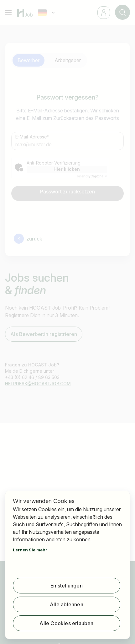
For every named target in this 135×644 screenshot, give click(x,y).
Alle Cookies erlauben (66, 623)
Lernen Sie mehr (30, 550)
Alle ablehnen (67, 604)
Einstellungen (67, 586)
